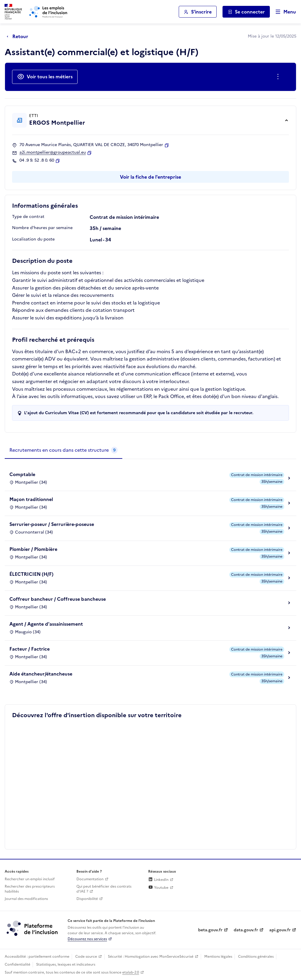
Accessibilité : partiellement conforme (37, 957)
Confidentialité (17, 964)
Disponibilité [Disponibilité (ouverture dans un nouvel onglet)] (87, 899)
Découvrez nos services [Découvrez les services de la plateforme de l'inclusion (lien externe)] (87, 939)
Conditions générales (256, 957)
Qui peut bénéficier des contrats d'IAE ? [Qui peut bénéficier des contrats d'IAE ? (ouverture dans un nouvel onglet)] (104, 889)
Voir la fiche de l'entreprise (150, 177)
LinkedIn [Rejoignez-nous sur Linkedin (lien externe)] (158, 880)
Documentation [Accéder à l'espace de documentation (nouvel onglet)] (90, 879)
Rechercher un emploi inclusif (30, 879)
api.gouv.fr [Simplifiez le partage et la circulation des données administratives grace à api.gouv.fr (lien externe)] (280, 930)
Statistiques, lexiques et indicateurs (66, 964)
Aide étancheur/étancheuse (41, 674)
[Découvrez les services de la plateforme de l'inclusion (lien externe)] (33, 928)
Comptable (22, 474)
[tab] (63, 450)
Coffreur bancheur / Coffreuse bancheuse (58, 599)
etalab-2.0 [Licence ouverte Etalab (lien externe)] (131, 972)
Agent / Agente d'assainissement (46, 624)
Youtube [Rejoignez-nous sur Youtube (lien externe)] (158, 888)
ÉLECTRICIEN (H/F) (31, 574)
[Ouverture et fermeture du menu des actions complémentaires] (279, 77)
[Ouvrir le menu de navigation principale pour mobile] (283, 12)
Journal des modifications (26, 899)
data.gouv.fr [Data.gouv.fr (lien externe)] (246, 930)
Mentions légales (218, 957)
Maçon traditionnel (31, 499)
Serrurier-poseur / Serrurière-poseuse (52, 524)
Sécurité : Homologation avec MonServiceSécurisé (151, 957)
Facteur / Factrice (30, 649)
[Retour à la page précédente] (19, 36)
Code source (86, 957)
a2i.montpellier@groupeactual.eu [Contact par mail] (53, 153)
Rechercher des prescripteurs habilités (30, 889)
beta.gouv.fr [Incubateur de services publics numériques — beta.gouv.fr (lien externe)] (210, 930)
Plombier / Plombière (33, 549)
